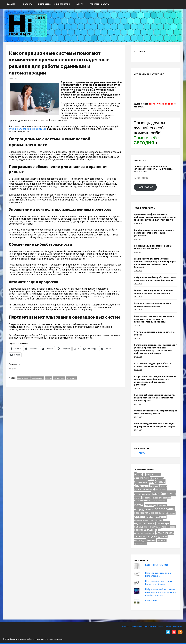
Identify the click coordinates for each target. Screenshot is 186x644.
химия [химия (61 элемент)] (151, 540)
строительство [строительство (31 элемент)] (165, 533)
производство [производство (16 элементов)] (169, 527)
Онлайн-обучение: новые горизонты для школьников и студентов (155, 412)
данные (48, 378)
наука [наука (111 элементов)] (139, 504)
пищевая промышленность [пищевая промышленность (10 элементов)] (145, 524)
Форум (80, 4)
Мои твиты (139, 453)
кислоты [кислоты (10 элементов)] (137, 498)
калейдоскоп (59, 378)
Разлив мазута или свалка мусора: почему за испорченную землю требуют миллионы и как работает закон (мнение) (155, 263)
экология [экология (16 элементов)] (162, 540)
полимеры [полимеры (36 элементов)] (163, 523)
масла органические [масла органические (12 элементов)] (143, 501)
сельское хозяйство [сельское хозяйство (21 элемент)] (144, 533)
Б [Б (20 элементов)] (138, 475)
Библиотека (44, 4)
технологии (71, 378)
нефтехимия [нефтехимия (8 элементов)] (162, 505)
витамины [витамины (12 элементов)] (154, 486)
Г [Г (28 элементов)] (144, 475)
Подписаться (145, 187)
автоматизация (24, 378)
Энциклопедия (62, 4)
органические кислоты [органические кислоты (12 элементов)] (144, 520)
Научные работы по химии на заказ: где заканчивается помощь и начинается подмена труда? (155, 398)
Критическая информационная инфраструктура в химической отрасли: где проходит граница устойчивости (155, 217)
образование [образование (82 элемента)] (165, 509)
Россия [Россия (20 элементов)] (150, 475)
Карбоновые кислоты (156, 565)
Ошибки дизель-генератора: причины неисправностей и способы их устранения (154, 233)
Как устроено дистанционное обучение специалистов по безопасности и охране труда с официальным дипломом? (155, 381)
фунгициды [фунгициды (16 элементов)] (140, 540)
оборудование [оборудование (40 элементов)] (144, 509)
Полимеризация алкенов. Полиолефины (158, 574)
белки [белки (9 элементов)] (151, 482)
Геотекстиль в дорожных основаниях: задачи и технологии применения (154, 292)
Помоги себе (146, 140)
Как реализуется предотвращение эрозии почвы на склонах (152, 305)
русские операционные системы (27, 129)
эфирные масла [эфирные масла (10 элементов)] (140, 544)
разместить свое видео (162, 104)
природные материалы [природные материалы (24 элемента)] (147, 527)
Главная (11, 4)
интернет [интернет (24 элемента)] (161, 489)
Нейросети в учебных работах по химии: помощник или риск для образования (155, 279)
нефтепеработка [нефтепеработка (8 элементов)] (151, 505)
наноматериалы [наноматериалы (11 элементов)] (159, 501)
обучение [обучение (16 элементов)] (170, 513)
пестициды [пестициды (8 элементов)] (158, 520)
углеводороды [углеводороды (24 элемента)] (159, 536)
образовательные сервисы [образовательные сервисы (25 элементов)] (149, 513)
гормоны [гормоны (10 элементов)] (163, 486)
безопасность (38, 378)
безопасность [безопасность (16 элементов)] (141, 482)
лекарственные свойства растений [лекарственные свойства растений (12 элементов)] (156, 498)
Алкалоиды (151, 600)
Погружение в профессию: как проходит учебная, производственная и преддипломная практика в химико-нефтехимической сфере (155, 349)
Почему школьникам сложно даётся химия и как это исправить (153, 247)
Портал (168, 626)
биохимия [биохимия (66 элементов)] (141, 486)
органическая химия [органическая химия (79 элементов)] (150, 516)
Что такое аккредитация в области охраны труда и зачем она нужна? (153, 365)
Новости (28, 4)
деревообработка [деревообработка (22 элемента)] (144, 489)
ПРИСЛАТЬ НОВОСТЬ (99, 4)
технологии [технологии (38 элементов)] (142, 536)
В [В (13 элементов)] (141, 475)
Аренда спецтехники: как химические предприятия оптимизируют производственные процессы (154, 319)
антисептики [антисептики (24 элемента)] (142, 478)
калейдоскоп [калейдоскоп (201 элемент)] (164, 493)
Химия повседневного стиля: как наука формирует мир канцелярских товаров (155, 425)
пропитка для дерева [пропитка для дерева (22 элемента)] (146, 530)
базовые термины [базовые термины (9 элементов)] (157, 478)
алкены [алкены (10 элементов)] (158, 475)
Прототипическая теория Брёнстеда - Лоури (158, 582)
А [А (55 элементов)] (135, 474)
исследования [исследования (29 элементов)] (142, 494)
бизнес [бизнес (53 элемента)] (160, 482)
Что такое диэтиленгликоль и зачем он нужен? (155, 333)
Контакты (177, 626)
